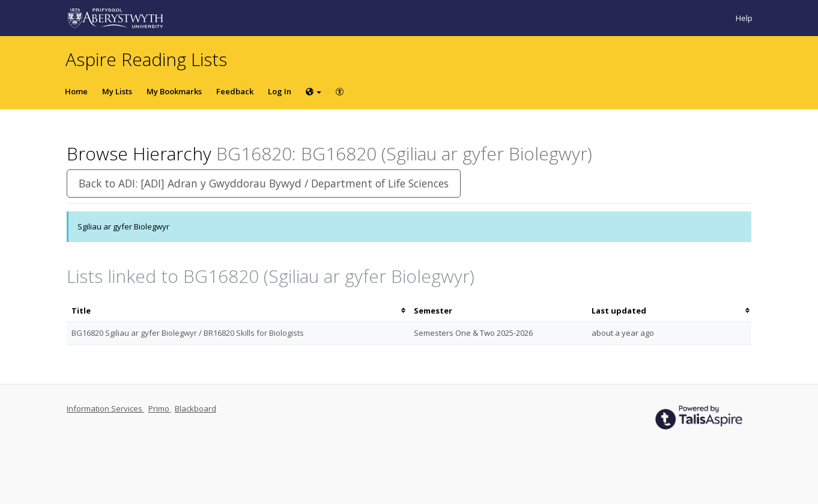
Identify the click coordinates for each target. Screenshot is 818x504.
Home (76, 91)
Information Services (105, 408)
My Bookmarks (174, 91)
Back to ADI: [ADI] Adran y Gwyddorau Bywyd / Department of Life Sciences (264, 183)
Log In (280, 91)
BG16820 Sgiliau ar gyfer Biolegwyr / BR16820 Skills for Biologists (188, 333)
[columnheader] (238, 311)
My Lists (117, 91)
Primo (160, 408)
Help (744, 18)
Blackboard (195, 408)
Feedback (235, 91)
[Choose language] (314, 91)
